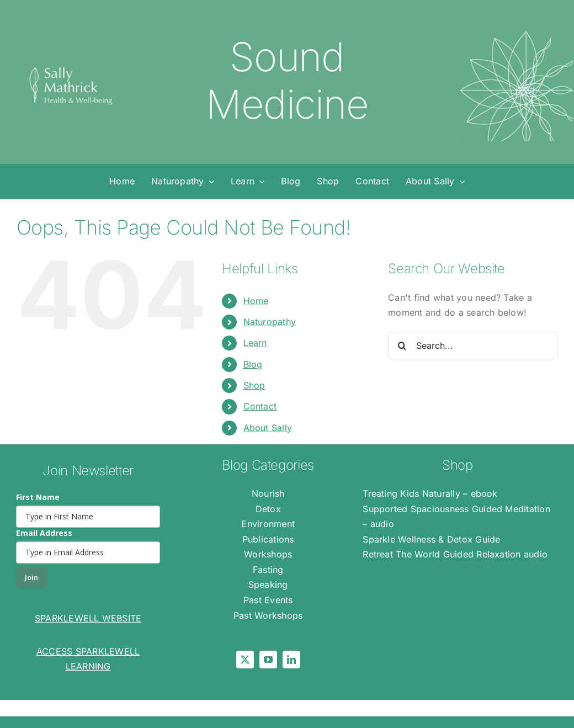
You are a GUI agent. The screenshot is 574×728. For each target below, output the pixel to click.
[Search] (402, 346)
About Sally (268, 428)
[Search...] (473, 346)
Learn (255, 343)
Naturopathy (270, 322)
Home (256, 301)
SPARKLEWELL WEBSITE (88, 618)
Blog (253, 364)
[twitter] (245, 660)
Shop (254, 385)
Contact (260, 406)
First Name (38, 497)
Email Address (44, 533)
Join (31, 577)
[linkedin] (291, 660)
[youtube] (268, 660)
